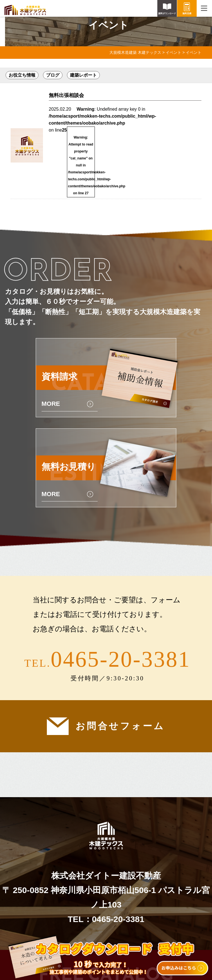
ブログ (53, 75)
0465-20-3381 (121, 659)
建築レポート (83, 75)
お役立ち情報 (22, 75)
